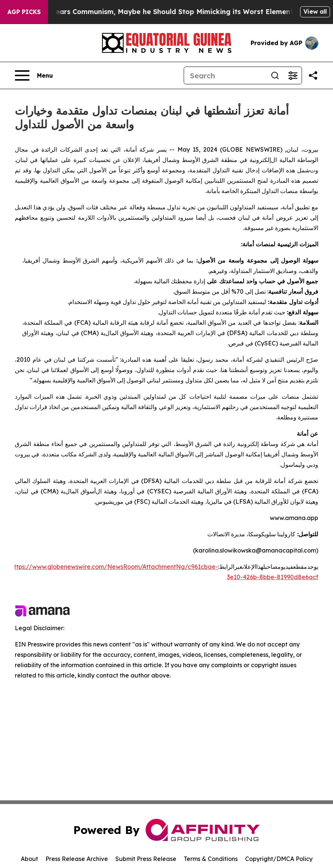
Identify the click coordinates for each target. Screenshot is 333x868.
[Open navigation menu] (34, 75)
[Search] (225, 75)
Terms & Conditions (211, 859)
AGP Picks (24, 12)
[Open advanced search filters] (293, 75)
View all (315, 11)
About (29, 859)
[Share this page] (313, 75)
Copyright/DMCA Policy (279, 859)
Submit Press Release (146, 859)
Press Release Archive (77, 859)
